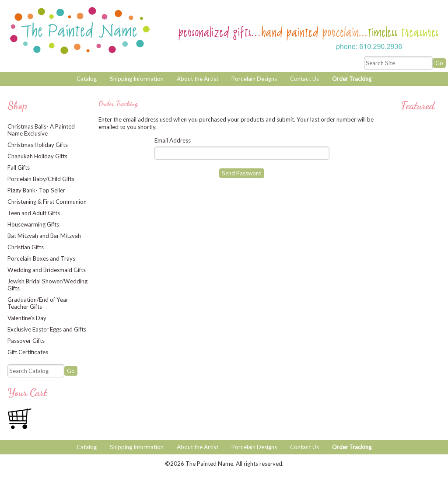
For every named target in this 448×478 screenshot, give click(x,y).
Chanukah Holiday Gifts (37, 156)
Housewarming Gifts (33, 224)
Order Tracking (352, 79)
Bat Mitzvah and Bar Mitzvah (44, 236)
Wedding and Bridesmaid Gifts (47, 270)
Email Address (173, 140)
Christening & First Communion (47, 202)
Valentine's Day (27, 318)
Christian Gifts (26, 247)
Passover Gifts (26, 341)
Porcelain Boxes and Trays (41, 258)
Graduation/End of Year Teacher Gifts (38, 303)
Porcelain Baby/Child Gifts (41, 179)
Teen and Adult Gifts (34, 213)
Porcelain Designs (254, 79)
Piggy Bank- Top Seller (36, 190)
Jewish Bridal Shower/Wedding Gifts (47, 285)
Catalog (87, 79)
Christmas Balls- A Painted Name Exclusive (41, 130)
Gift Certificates (28, 352)
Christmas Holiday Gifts (38, 145)
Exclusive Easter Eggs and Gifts (47, 329)
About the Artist (198, 79)
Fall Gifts (19, 167)
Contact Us (304, 79)
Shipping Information (137, 79)
